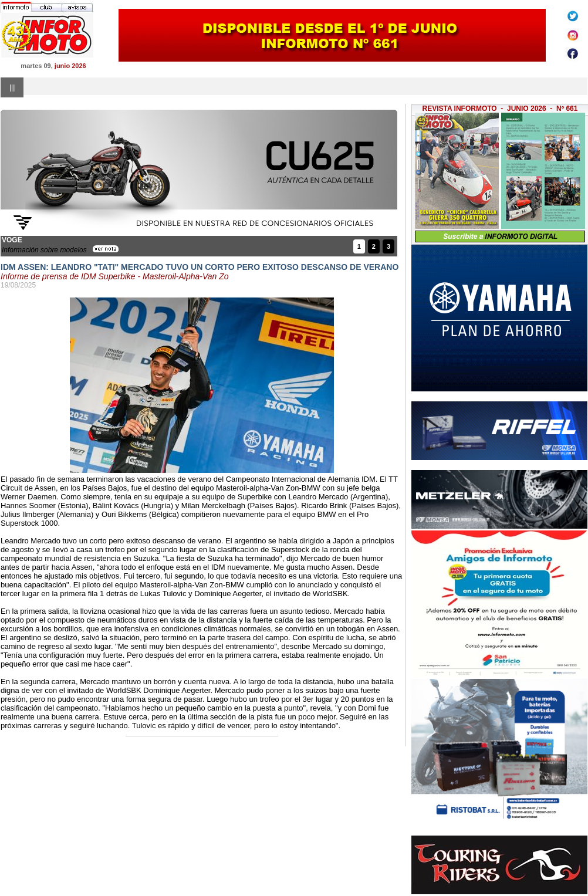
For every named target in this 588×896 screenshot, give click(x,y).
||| (12, 87)
